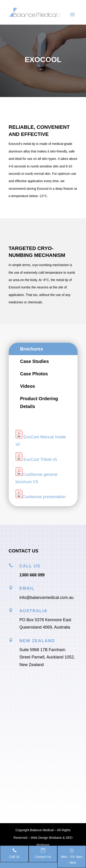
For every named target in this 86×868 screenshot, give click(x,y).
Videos (28, 386)
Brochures (32, 349)
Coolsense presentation (44, 497)
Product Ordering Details (39, 402)
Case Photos (34, 374)
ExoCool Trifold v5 (40, 459)
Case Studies (35, 361)
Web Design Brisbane (46, 838)
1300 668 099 (32, 575)
